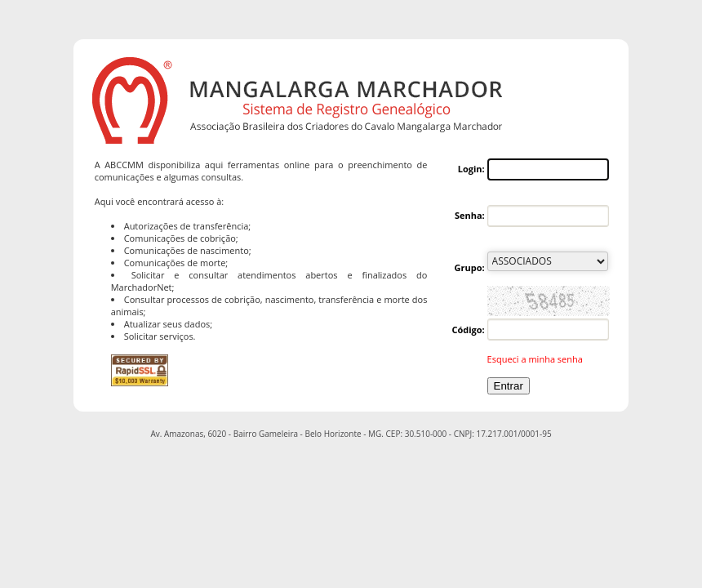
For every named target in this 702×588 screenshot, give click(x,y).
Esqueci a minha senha (535, 359)
